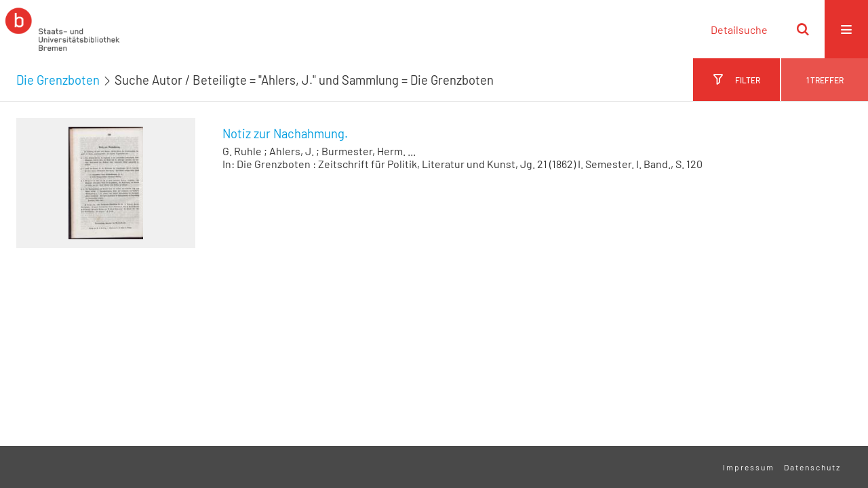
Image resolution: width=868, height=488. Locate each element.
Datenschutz (812, 467)
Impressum (749, 467)
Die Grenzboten (58, 80)
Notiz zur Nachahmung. (285, 134)
